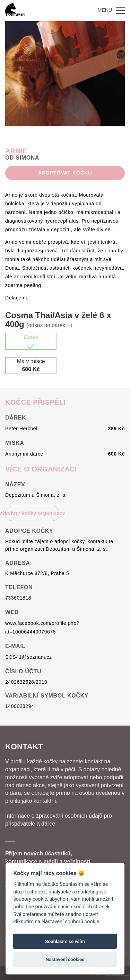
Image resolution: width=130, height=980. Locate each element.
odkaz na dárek (50, 325)
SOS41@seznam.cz (29, 657)
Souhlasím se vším (65, 941)
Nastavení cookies (65, 959)
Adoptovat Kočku (65, 173)
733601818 (18, 598)
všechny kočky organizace (32, 513)
